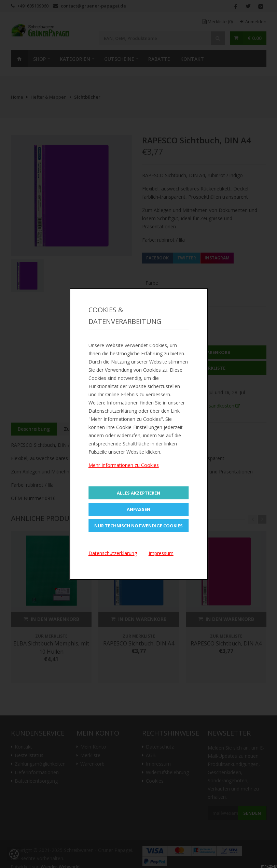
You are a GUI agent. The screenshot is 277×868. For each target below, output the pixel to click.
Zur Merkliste (204, 368)
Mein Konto (93, 747)
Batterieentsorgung (36, 781)
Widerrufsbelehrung (167, 772)
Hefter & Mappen (49, 97)
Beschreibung (34, 429)
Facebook (157, 258)
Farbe (152, 283)
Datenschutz (160, 747)
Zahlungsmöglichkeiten (40, 764)
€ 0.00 (255, 38)
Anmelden (253, 22)
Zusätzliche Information (93, 429)
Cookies (155, 781)
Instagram (217, 258)
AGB (151, 755)
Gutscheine (119, 59)
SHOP (39, 59)
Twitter (187, 258)
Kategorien (75, 59)
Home (19, 59)
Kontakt (192, 59)
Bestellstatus (29, 755)
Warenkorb (92, 764)
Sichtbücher (87, 97)
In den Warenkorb (204, 352)
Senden (252, 813)
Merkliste (218, 22)
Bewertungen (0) (156, 429)
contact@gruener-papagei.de (93, 6)
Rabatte (159, 59)
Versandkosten (218, 406)
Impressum (158, 764)
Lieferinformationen (37, 772)
